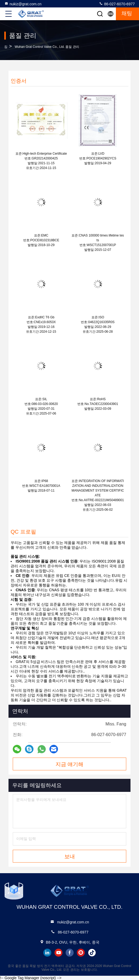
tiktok (92, 953)
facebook (70, 953)
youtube (58, 953)
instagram (81, 953)
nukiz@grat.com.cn (23, 4)
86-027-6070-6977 (117, 4)
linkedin (47, 953)
